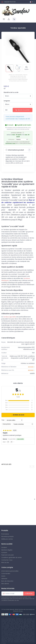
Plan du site (5, 562)
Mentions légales (7, 550)
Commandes (6, 574)
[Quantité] (7, 110)
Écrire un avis (18, 415)
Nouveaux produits (7, 536)
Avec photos (7, 424)
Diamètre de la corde (11, 92)
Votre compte (7, 567)
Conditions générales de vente (11, 557)
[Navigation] (4, 19)
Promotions (5, 534)
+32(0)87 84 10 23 (10, 2)
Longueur (7, 101)
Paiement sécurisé (7, 555)
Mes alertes (5, 584)
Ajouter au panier (22, 110)
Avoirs (3, 576)
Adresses (4, 579)
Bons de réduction (7, 581)
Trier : (3, 420)
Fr (32, 2)
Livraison (4, 547)
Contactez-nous (10, 143)
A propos (4, 552)
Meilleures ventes (7, 539)
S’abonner (29, 593)
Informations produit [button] (18, 150)
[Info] (23, 133)
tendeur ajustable (10, 317)
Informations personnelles (10, 571)
